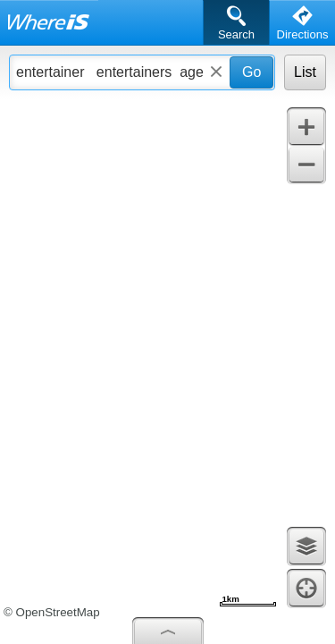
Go (251, 72)
